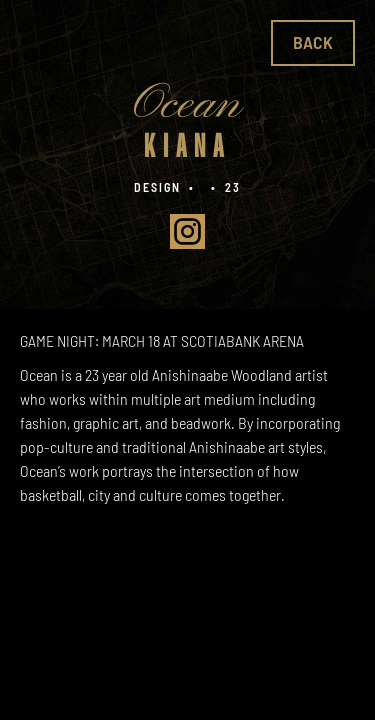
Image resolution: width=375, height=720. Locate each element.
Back (313, 42)
